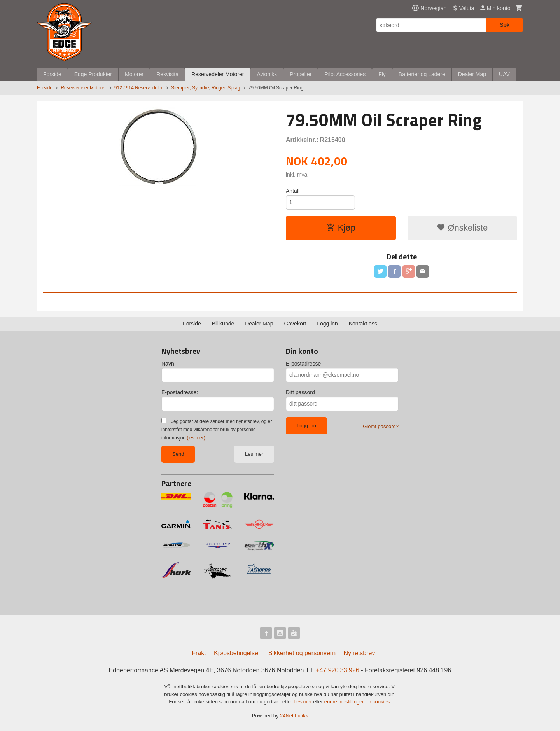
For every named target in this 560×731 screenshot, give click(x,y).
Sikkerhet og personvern (302, 653)
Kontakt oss (363, 324)
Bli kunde (223, 324)
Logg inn (327, 324)
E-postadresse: (180, 392)
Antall (293, 191)
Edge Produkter (93, 74)
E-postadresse (303, 364)
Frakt (199, 653)
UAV (504, 74)
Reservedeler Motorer (218, 74)
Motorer (134, 74)
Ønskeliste (462, 228)
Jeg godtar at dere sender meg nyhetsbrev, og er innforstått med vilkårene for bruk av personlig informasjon (217, 430)
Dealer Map (472, 74)
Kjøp (341, 228)
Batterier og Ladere (422, 74)
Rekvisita (167, 74)
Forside (52, 74)
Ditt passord (300, 392)
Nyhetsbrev (360, 653)
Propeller (301, 74)
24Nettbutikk (294, 716)
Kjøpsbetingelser (237, 653)
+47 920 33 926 (338, 670)
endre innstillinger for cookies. (358, 702)
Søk (505, 25)
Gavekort (295, 324)
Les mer (254, 454)
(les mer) (196, 438)
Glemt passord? (381, 426)
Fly (382, 74)
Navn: (169, 364)
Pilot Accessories (345, 74)
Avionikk (267, 74)
